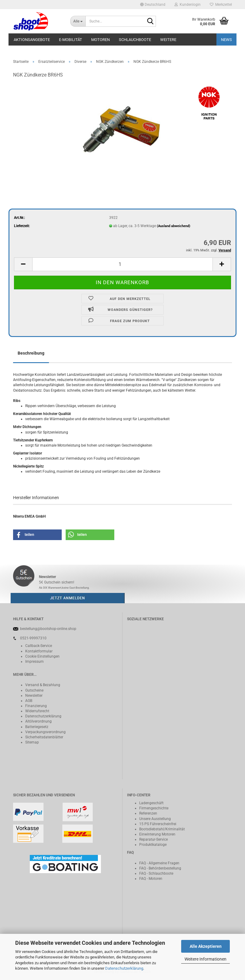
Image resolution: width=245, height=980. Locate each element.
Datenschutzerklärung (124, 968)
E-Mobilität (71, 40)
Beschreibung (31, 353)
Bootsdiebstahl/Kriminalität (162, 829)
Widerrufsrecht (37, 711)
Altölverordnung (38, 721)
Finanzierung (36, 706)
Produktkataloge (153, 845)
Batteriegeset (36, 727)
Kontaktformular (39, 651)
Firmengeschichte (154, 808)
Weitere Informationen (205, 959)
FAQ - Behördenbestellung (160, 868)
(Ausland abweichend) (174, 226)
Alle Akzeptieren (206, 946)
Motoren (100, 40)
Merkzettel (221, 5)
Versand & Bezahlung (43, 685)
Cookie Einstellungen (42, 656)
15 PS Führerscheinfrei (158, 824)
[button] (153, 5)
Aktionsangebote (32, 40)
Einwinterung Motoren (157, 834)
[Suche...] (78, 21)
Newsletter (34, 696)
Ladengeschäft (151, 803)
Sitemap (32, 742)
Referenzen (148, 813)
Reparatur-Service (154, 839)
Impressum (35, 662)
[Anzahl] (122, 264)
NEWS (226, 40)
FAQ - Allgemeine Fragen (159, 863)
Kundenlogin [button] (188, 5)
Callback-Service (39, 646)
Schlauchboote (135, 40)
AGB (29, 701)
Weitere (168, 40)
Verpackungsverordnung (45, 732)
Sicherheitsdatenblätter (44, 737)
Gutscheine (34, 690)
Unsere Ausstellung (155, 819)
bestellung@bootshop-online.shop (48, 629)
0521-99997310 (33, 638)
